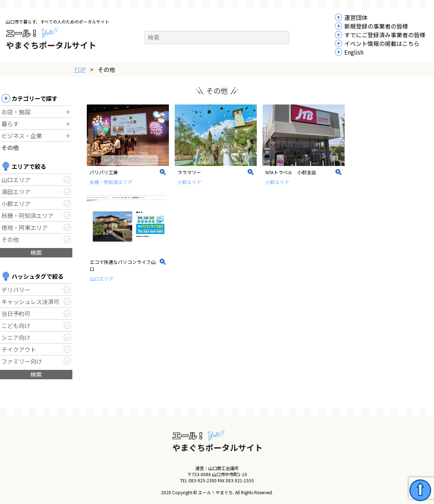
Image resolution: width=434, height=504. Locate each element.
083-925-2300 (203, 480)
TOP (80, 69)
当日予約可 (16, 313)
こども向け (16, 325)
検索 (36, 252)
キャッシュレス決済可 (30, 302)
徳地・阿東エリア (25, 227)
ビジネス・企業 (22, 136)
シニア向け (16, 337)
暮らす (10, 124)
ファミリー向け (22, 361)
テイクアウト (19, 349)
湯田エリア (16, 192)
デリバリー (16, 290)
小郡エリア (16, 204)
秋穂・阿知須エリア (27, 215)
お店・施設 (16, 112)
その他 (10, 148)
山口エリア (16, 180)
